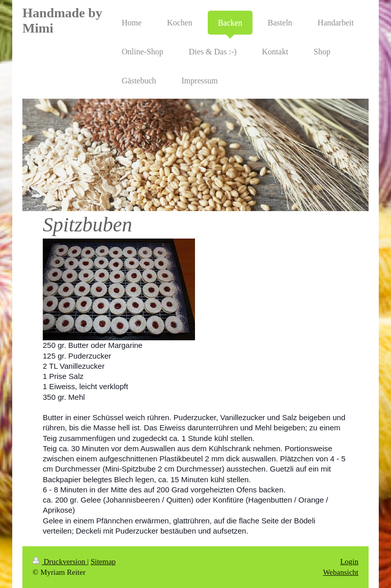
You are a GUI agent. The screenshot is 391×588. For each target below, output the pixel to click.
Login (349, 562)
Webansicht (341, 572)
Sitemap (103, 562)
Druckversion (60, 562)
